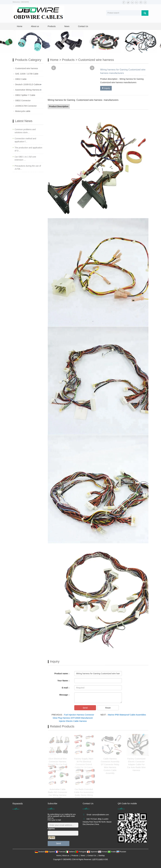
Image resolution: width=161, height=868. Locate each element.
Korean (103, 852)
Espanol (50, 852)
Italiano (70, 852)
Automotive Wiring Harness (27, 90)
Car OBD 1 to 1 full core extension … (25, 158)
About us (35, 26)
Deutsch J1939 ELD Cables (28, 84)
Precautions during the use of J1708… (28, 167)
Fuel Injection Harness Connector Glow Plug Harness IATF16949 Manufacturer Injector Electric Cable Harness (73, 718)
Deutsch (40, 852)
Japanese (93, 852)
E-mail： (66, 688)
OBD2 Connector (23, 100)
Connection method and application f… (25, 140)
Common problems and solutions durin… (25, 131)
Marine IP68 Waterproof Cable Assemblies (127, 715)
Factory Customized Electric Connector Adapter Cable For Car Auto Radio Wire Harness (136, 764)
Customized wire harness (96, 60)
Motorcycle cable (23, 111)
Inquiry (106, 88)
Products (52, 26)
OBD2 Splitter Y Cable (25, 95)
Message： (65, 695)
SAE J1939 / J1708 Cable (27, 74)
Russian (121, 852)
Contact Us (83, 26)
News (67, 26)
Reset (108, 708)
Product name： (62, 674)
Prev (54, 68)
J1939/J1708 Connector (26, 106)
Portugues (81, 852)
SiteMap (102, 856)
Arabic (112, 852)
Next (92, 68)
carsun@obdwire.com (100, 815)
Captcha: (51, 829)
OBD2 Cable (21, 79)
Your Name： (64, 681)
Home (20, 26)
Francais (60, 852)
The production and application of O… (28, 149)
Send (85, 708)
